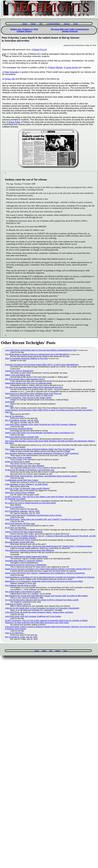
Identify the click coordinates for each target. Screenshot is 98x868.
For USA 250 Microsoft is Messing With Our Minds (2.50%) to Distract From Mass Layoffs (42, 600)
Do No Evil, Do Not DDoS (16, 528)
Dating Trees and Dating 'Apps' (18, 375)
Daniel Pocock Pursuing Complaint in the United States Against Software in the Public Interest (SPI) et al (48, 569)
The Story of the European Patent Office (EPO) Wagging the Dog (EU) (34, 387)
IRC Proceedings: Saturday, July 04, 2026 (22, 511)
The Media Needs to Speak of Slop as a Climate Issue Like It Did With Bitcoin (37, 354)
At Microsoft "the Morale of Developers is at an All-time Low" (30, 470)
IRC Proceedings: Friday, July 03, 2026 (21, 637)
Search (67, 24)
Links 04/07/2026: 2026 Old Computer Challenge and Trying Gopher (33, 616)
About (33, 24)
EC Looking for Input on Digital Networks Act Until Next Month (30, 503)
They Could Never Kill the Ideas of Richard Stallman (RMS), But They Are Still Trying (40, 449)
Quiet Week (10, 402)
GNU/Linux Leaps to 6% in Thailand (20, 493)
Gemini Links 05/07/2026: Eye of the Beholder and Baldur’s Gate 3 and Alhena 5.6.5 (40, 433)
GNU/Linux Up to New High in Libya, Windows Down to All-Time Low (33, 394)
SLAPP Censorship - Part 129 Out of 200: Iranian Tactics (28, 398)
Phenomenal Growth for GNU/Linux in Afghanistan (26, 565)
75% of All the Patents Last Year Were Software (25, 466)
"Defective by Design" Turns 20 (18, 604)
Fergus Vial (10, 79)
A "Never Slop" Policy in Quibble (18, 457)
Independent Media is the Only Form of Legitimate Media (28, 383)
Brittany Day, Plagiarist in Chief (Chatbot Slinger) (24, 30)
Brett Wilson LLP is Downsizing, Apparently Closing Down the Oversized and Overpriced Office (44, 581)
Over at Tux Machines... (15, 416)
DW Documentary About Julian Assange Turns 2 (25, 379)
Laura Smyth (72, 68)
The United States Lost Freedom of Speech (23, 592)
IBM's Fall (9, 406)
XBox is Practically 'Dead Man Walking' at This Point (26, 358)
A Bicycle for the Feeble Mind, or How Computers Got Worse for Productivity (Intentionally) (42, 608)
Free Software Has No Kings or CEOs (21, 585)
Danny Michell (56, 68)
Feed (75, 24)
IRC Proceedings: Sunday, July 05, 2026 (22, 420)
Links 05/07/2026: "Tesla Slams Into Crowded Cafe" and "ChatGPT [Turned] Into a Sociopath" (43, 519)
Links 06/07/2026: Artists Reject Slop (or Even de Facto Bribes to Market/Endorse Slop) (41, 350)
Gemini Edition (54, 24)
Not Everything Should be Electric (19, 429)
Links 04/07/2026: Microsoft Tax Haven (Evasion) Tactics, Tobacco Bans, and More (39, 612)
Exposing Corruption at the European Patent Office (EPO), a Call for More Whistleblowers (42, 365)
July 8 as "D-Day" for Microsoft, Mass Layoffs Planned (27, 488)
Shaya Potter (15, 122)
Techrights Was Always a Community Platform (24, 561)
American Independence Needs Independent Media (26, 557)
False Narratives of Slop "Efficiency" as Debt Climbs (26, 484)
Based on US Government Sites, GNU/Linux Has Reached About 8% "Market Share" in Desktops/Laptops (48, 546)
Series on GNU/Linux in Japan (18, 462)
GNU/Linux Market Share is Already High (22, 437)
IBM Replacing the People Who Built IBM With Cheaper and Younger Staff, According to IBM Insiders (46, 596)
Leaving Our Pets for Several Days (19, 371)
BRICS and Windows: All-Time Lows (20, 524)
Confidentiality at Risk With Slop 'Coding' (22, 480)
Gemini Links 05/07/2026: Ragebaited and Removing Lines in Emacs (33, 515)
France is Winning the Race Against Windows (24, 532)
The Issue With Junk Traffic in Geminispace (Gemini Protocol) (70, 30)
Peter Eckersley (12, 72)
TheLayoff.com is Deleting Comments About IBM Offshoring (30, 550)
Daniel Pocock (40, 50)
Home (25, 24)
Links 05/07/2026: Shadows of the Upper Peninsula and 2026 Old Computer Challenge (41, 424)
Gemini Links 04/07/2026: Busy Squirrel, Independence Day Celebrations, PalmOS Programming (45, 573)
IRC (41, 24)
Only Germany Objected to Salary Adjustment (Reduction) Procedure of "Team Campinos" (42, 453)
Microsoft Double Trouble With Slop (20, 542)
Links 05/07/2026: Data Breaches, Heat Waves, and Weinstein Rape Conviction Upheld (41, 476)
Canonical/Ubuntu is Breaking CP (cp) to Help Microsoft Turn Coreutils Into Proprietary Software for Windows (50, 577)
